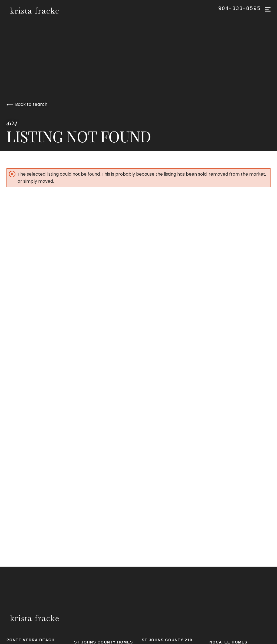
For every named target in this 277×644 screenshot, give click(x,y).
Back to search (27, 104)
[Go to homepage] (41, 11)
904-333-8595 (240, 8)
